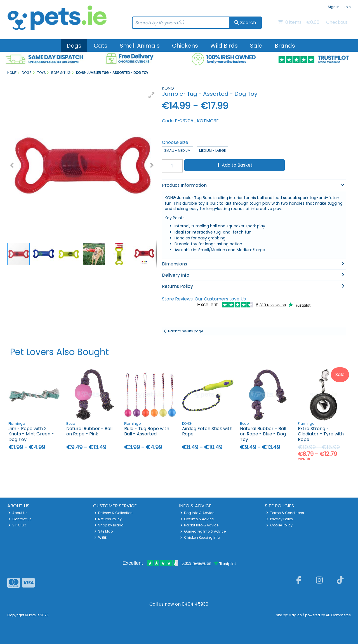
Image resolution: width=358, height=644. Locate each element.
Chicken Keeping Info (200, 537)
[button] (152, 95)
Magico (295, 615)
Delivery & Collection (114, 513)
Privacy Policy (280, 519)
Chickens (185, 46)
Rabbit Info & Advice (199, 525)
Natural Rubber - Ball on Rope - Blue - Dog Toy (263, 434)
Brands (285, 46)
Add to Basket (235, 165)
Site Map (104, 531)
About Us (18, 513)
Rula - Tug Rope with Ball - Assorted (147, 431)
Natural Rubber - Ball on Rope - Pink (89, 431)
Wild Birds (224, 46)
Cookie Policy (279, 525)
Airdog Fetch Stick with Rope (207, 431)
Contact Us (20, 519)
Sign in (334, 7)
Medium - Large (212, 151)
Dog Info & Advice (197, 513)
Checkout (337, 22)
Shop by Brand (109, 525)
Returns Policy (108, 519)
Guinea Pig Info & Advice (203, 531)
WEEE (101, 537)
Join (347, 7)
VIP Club (17, 525)
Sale (256, 46)
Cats (101, 46)
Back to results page (186, 331)
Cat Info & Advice (197, 519)
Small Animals (140, 46)
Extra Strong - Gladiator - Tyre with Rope (321, 434)
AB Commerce (338, 615)
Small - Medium (177, 151)
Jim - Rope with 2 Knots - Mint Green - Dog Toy (31, 434)
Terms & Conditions (285, 513)
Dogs (74, 46)
